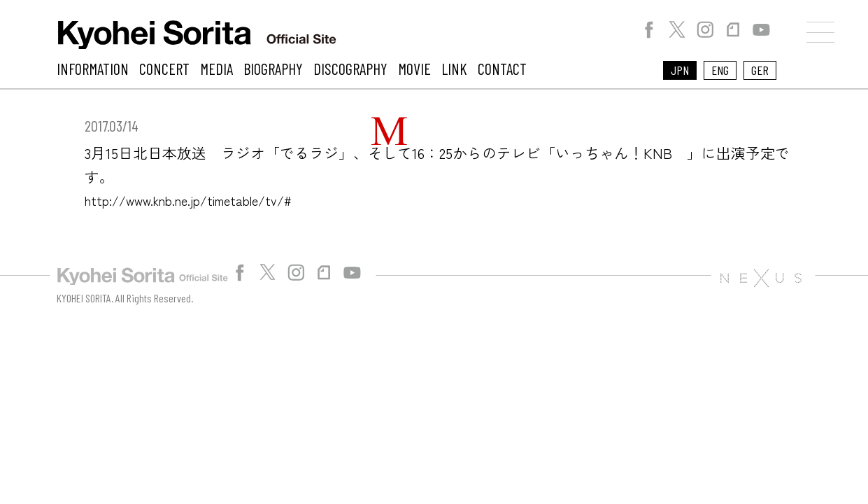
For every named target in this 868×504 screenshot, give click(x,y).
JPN (680, 70)
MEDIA (216, 69)
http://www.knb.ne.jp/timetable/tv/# (207, 199)
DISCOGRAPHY (350, 69)
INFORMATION (93, 69)
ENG (720, 70)
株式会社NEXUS (761, 278)
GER (760, 70)
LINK (454, 69)
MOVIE (414, 69)
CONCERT (164, 69)
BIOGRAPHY (273, 69)
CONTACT (502, 69)
